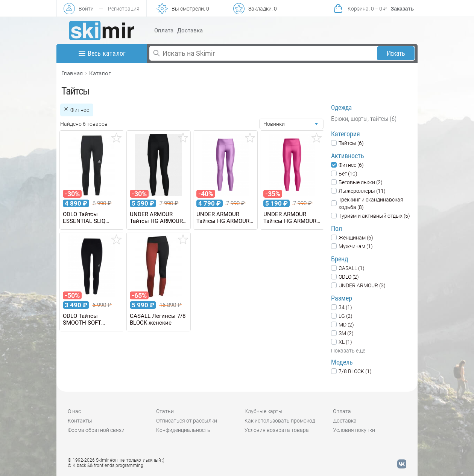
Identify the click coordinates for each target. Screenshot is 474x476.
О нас (74, 411)
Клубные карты (264, 411)
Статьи (165, 411)
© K (106, 465)
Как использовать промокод (280, 421)
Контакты (80, 421)
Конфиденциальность (183, 430)
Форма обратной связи (96, 430)
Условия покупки (354, 430)
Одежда (341, 107)
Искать (396, 53)
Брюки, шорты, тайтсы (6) (364, 119)
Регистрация (124, 9)
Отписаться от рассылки (187, 421)
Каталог (100, 73)
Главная (72, 73)
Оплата (164, 31)
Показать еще (348, 351)
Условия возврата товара (277, 430)
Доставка (190, 31)
